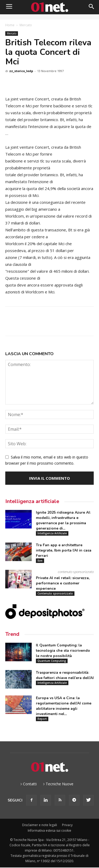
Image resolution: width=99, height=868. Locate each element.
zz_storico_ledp (21, 71)
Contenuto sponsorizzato (55, 593)
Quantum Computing (52, 661)
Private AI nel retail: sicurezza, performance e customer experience (63, 583)
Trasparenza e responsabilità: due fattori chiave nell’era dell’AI (65, 675)
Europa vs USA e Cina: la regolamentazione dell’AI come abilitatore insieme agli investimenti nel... (64, 706)
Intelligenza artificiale (32, 501)
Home (10, 25)
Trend (12, 634)
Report (42, 719)
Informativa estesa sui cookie (49, 830)
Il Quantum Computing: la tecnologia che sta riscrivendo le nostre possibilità (63, 651)
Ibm (40, 561)
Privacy (67, 825)
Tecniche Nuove (60, 784)
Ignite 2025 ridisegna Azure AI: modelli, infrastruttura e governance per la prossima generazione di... (63, 520)
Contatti (30, 784)
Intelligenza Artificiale (52, 533)
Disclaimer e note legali (40, 825)
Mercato (26, 25)
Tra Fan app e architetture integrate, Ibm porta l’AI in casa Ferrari (64, 550)
